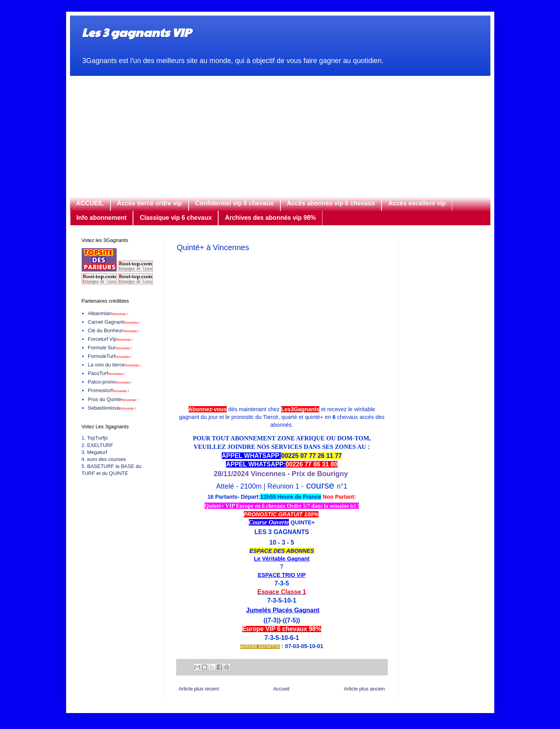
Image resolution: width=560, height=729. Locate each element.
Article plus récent (199, 689)
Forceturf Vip (111, 339)
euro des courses (107, 459)
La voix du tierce (115, 365)
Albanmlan (108, 313)
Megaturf (97, 452)
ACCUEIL (90, 203)
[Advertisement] (280, 130)
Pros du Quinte (113, 399)
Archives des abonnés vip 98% (270, 218)
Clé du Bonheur (114, 330)
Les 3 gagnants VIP (136, 32)
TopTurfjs (97, 438)
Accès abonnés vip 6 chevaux (331, 203)
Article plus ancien (364, 689)
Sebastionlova (112, 408)
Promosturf (108, 390)
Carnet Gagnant (114, 322)
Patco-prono (110, 382)
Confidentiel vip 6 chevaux (234, 203)
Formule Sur (110, 348)
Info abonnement (102, 218)
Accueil (281, 689)
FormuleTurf (110, 356)
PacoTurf (106, 373)
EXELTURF (100, 445)
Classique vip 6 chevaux (176, 218)
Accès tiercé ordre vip (150, 203)
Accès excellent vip (417, 203)
